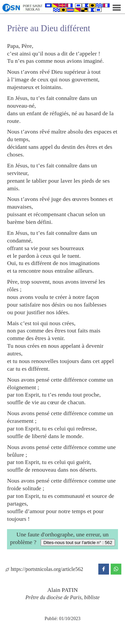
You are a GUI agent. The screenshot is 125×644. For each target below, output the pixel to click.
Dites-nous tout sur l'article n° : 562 (78, 543)
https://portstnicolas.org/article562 (44, 569)
